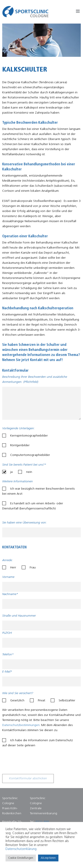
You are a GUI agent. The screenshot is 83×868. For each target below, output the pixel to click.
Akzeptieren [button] (48, 858)
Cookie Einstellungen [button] (21, 858)
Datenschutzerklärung (21, 849)
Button (78, 12)
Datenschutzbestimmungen (21, 725)
